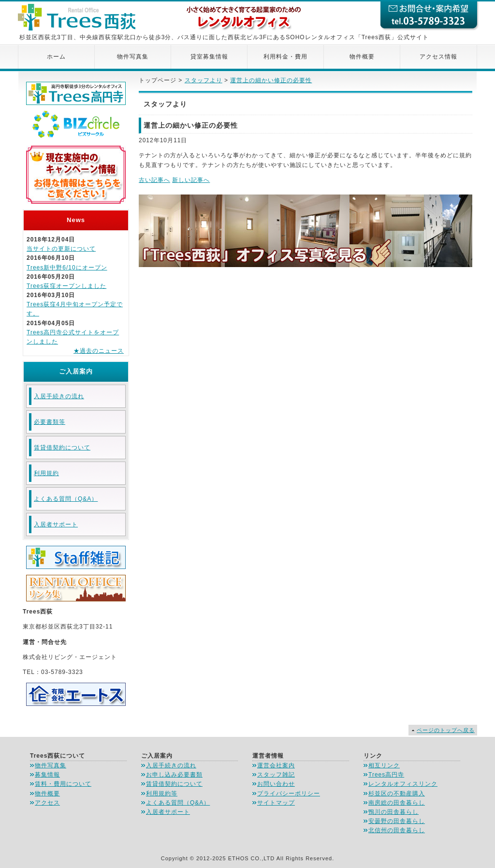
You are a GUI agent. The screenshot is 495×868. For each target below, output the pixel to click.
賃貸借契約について (62, 448)
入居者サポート (56, 524)
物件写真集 (133, 57)
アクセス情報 (438, 57)
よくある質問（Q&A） (66, 499)
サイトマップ (276, 803)
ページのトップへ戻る (446, 730)
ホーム (56, 57)
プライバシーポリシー (289, 793)
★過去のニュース (99, 351)
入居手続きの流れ (59, 396)
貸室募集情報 (209, 57)
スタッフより (204, 80)
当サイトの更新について (61, 249)
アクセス (47, 803)
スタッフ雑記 (276, 775)
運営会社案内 (276, 765)
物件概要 (362, 57)
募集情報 (47, 775)
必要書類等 (50, 422)
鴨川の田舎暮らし (393, 812)
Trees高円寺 (386, 775)
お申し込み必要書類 (174, 775)
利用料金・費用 (285, 57)
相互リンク (384, 765)
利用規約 (46, 473)
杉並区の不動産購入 (397, 793)
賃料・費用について (63, 784)
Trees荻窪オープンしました (66, 286)
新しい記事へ (191, 180)
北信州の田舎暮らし (397, 830)
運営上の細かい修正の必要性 (271, 80)
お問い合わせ (276, 784)
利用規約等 (162, 793)
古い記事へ (154, 180)
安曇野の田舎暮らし (397, 821)
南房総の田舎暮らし (397, 803)
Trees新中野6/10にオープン (67, 268)
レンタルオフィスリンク (403, 784)
